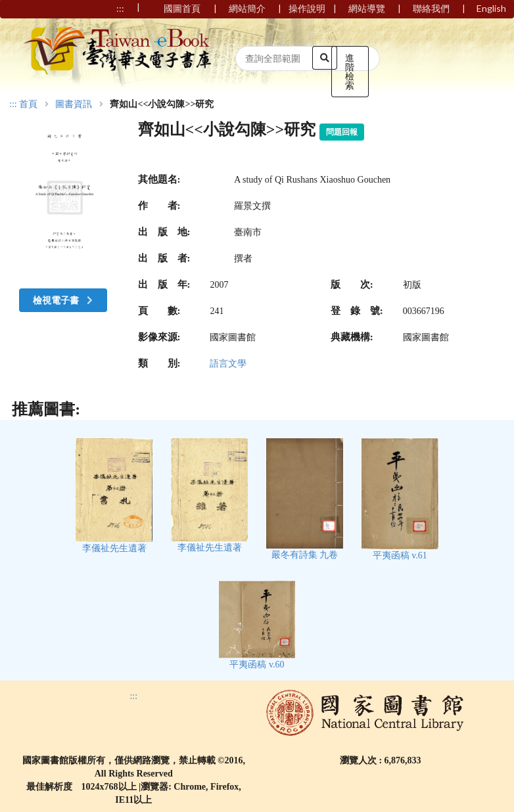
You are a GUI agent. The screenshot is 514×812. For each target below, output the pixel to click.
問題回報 (342, 132)
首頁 (28, 104)
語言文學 (228, 364)
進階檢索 (350, 71)
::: (13, 104)
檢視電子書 (64, 300)
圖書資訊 (74, 104)
